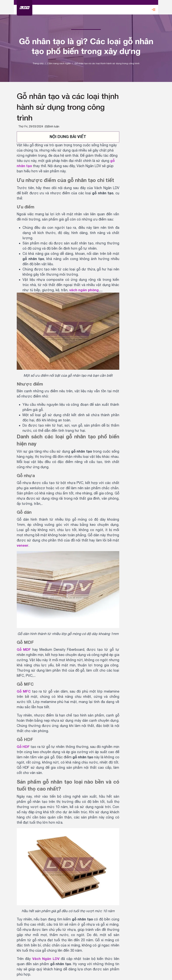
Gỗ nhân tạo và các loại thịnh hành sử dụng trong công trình (68, 107)
